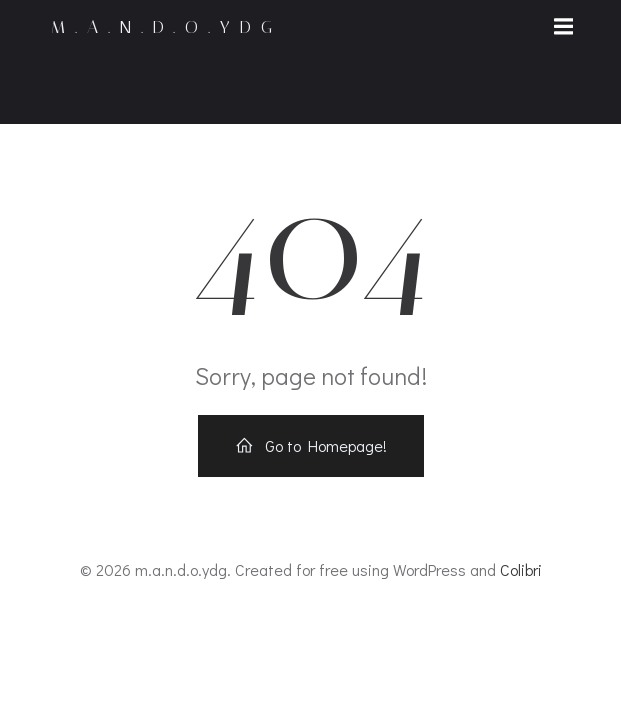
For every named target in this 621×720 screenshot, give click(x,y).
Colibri (521, 569)
